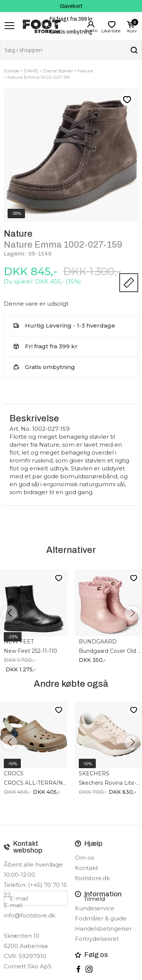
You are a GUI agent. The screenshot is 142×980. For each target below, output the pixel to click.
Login (91, 24)
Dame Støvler (58, 71)
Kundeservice (95, 908)
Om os (84, 858)
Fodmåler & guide (101, 918)
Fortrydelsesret (97, 939)
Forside (11, 71)
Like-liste (127, 100)
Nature (86, 71)
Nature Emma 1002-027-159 (39, 77)
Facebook (78, 969)
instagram (89, 969)
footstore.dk (92, 878)
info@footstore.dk (30, 915)
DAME (31, 71)
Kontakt (87, 868)
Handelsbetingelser (103, 929)
